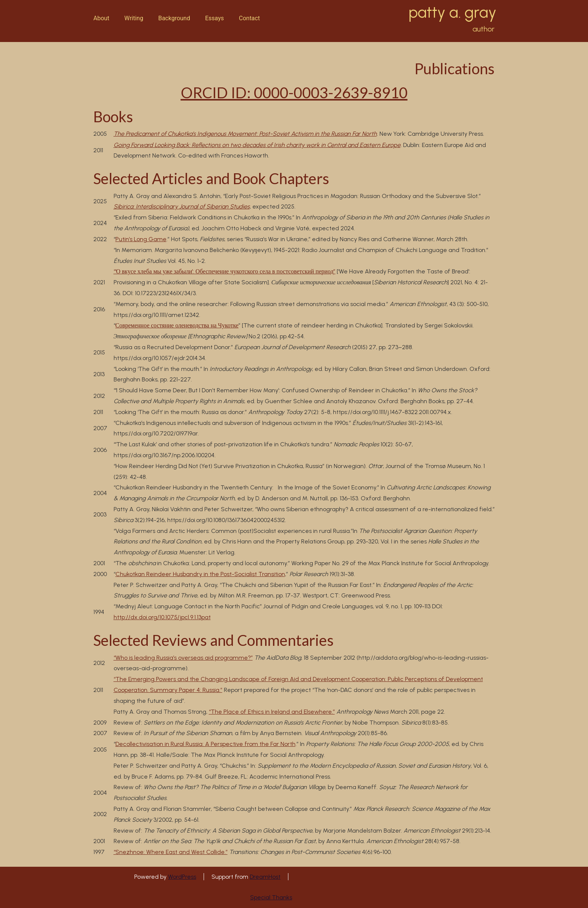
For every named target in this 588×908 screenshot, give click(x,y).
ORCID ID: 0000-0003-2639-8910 (294, 93)
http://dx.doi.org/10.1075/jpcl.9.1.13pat (162, 617)
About (101, 18)
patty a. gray (452, 12)
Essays (214, 18)
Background (174, 18)
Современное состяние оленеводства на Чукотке (177, 325)
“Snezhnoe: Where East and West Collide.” (171, 852)
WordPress (182, 877)
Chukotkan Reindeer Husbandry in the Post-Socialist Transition (200, 574)
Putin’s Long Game (141, 239)
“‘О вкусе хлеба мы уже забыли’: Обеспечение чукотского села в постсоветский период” (225, 271)
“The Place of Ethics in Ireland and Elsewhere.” (272, 712)
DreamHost (265, 877)
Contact (249, 18)
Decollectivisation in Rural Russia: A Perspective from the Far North (205, 744)
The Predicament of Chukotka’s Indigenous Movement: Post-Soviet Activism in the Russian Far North (245, 134)
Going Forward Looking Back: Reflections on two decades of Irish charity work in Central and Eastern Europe (257, 145)
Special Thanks (271, 897)
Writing (134, 18)
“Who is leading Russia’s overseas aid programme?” (183, 658)
